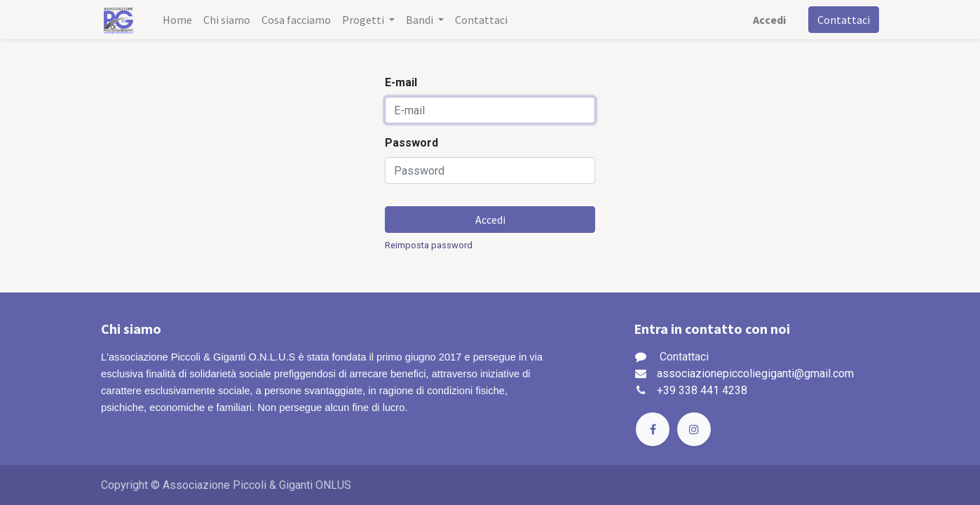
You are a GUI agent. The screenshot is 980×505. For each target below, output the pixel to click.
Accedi (769, 20)
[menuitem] (177, 20)
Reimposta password (429, 245)
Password (411, 143)
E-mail (401, 82)
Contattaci (844, 20)
